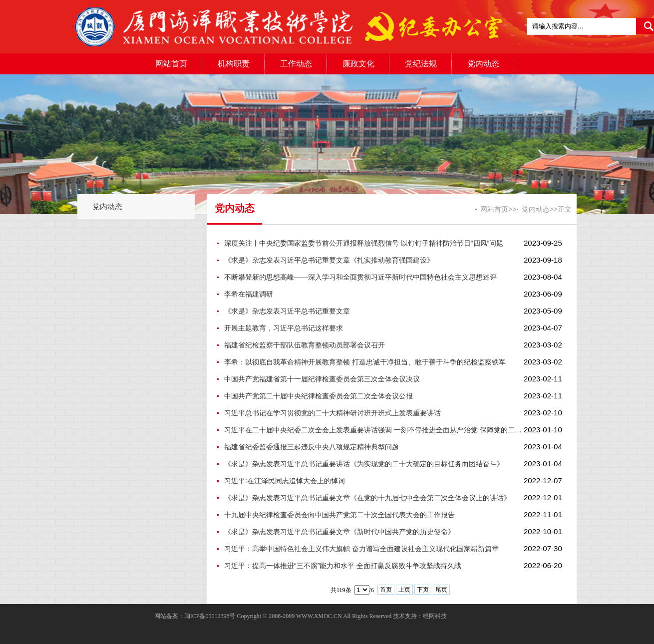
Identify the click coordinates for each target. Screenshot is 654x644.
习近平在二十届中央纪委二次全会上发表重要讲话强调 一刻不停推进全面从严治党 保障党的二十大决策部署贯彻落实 (374, 430)
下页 (423, 590)
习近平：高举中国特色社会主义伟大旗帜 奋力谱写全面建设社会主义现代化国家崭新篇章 (361, 549)
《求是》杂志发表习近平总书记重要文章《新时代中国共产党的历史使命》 (339, 532)
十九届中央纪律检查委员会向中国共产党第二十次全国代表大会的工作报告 (339, 515)
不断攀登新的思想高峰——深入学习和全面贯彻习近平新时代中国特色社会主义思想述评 (360, 277)
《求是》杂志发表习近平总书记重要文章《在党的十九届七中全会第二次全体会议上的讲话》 (367, 498)
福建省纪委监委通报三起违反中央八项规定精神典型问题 (312, 447)
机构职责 (234, 64)
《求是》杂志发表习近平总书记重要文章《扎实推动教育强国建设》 (329, 260)
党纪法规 (421, 64)
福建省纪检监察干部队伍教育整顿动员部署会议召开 (305, 345)
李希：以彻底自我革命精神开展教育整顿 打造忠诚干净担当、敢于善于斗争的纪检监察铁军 (365, 362)
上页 (404, 590)
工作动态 (296, 64)
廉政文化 (358, 64)
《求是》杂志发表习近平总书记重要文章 (287, 311)
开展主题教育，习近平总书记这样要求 (284, 328)
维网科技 (435, 616)
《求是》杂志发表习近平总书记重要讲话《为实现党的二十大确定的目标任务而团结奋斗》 (364, 464)
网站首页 (171, 64)
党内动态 (483, 64)
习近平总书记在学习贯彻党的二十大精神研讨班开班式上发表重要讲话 (332, 413)
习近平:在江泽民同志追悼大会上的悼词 (285, 481)
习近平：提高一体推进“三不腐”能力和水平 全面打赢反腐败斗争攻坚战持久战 (343, 566)
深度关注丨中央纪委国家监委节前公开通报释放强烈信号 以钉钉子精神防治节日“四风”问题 (364, 243)
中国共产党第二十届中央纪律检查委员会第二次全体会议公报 (319, 396)
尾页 (441, 590)
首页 (386, 590)
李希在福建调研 (249, 294)
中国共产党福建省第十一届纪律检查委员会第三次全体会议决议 (322, 379)
